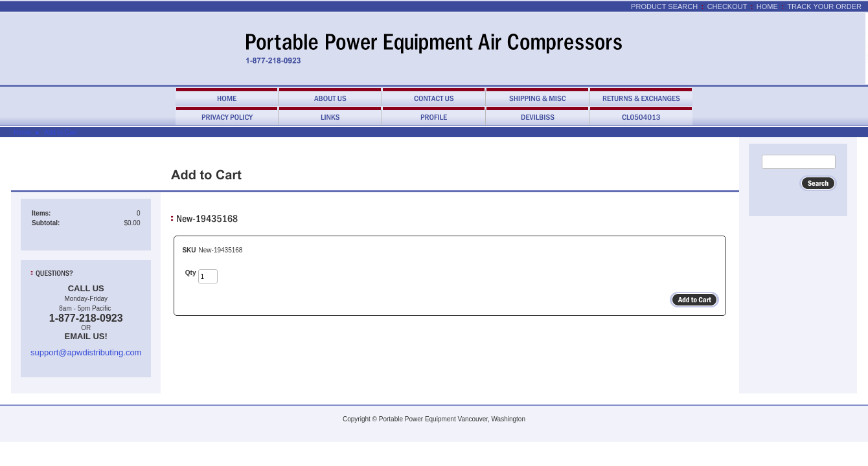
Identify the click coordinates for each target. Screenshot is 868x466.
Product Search (664, 6)
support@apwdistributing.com (86, 352)
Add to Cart (61, 132)
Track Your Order (824, 6)
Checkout (727, 6)
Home (767, 6)
